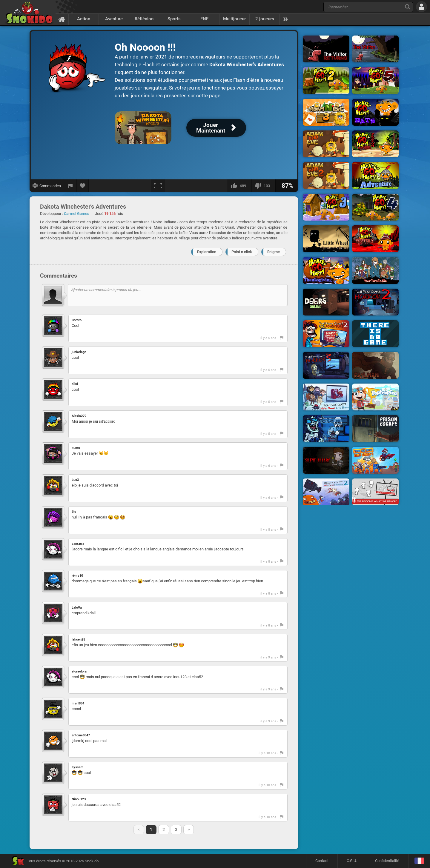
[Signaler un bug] (70, 186)
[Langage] (419, 861)
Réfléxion (144, 19)
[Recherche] (407, 7)
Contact (322, 861)
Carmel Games (77, 214)
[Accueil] (62, 19)
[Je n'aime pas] (263, 186)
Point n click (242, 252)
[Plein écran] (158, 186)
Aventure (114, 19)
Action (84, 19)
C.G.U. (352, 861)
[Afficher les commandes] (47, 186)
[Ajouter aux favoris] (83, 186)
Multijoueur (234, 19)
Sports (174, 19)
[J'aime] (239, 186)
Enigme (274, 252)
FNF (204, 19)
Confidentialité (387, 861)
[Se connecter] (421, 7)
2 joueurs (265, 19)
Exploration (207, 252)
